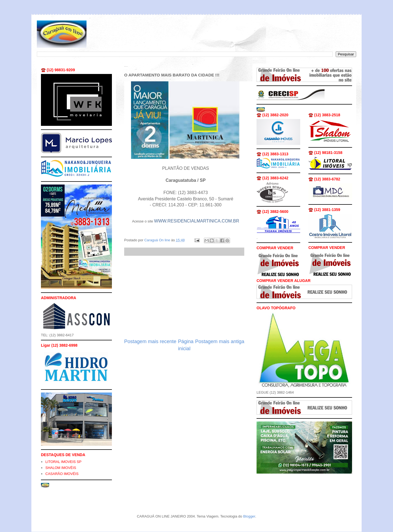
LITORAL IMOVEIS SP (63, 462)
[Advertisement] (184, 297)
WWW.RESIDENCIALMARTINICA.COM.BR (197, 221)
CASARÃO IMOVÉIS (62, 474)
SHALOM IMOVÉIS (61, 468)
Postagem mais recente (150, 341)
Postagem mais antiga (220, 341)
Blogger (249, 516)
